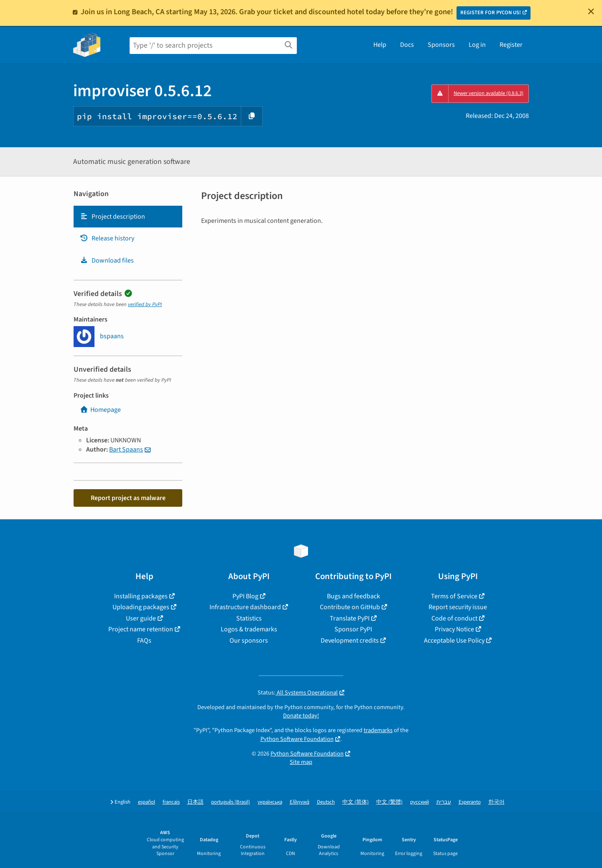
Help (380, 45)
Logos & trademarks (249, 629)
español (147, 802)
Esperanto (470, 802)
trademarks (378, 730)
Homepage (100, 410)
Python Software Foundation (297, 739)
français (171, 802)
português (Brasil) (231, 802)
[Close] (591, 11)
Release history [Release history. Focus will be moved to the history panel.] (107, 238)
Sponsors (441, 45)
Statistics (249, 618)
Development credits (350, 641)
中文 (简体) (356, 802)
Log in (477, 45)
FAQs (144, 641)
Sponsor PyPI (353, 629)
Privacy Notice (454, 629)
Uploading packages (141, 607)
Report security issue (458, 607)
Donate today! (301, 716)
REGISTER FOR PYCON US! (491, 13)
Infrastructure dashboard (245, 607)
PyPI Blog (245, 596)
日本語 (195, 802)
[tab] (128, 217)
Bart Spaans (126, 449)
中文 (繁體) (389, 802)
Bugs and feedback (353, 596)
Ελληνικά (300, 802)
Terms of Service (454, 596)
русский (420, 802)
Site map (301, 762)
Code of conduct (454, 618)
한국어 (496, 802)
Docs (407, 45)
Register (511, 45)
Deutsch (326, 802)
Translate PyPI (350, 618)
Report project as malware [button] (128, 498)
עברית (444, 802)
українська (270, 802)
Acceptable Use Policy (454, 641)
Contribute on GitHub (350, 607)
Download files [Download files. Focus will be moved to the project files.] (107, 260)
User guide (141, 618)
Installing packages (141, 596)
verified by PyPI (145, 304)
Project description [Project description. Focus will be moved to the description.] (112, 217)
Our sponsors (249, 641)
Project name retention (141, 629)
